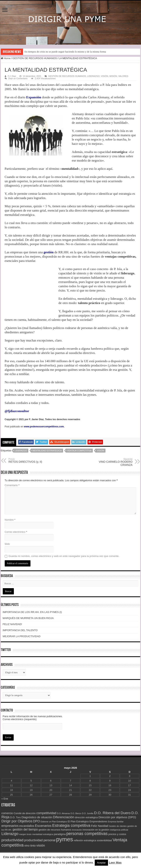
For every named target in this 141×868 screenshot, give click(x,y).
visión (100, 451)
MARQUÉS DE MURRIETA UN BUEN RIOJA (28, 618)
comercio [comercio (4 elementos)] (7, 813)
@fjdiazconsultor (17, 411)
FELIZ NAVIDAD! (12, 624)
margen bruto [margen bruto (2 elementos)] (25, 834)
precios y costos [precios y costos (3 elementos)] (117, 834)
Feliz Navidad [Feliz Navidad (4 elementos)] (100, 826)
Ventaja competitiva (79, 451)
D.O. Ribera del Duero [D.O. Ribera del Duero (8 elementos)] (112, 813)
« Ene (5, 799)
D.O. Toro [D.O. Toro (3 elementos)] (15, 817)
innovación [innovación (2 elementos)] (77, 830)
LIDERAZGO (94, 76)
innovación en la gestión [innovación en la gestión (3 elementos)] (96, 830)
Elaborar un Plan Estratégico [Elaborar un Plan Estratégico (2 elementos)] (54, 822)
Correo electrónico (16, 532)
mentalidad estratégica (47, 451)
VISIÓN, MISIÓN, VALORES (115, 76)
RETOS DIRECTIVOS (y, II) (29, 461)
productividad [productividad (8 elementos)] (12, 840)
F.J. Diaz (12, 76)
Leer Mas (115, 862)
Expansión (34, 97)
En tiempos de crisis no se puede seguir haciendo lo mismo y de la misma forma (65, 52)
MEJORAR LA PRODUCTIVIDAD (22, 636)
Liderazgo (21, 451)
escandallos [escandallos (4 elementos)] (27, 826)
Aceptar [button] (101, 863)
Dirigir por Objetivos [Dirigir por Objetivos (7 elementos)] (17, 821)
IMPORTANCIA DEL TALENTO (20, 630)
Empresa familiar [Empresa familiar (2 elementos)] (116, 822)
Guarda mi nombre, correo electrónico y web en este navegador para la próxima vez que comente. (64, 556)
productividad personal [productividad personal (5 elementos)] (40, 840)
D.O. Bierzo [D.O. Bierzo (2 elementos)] (76, 813)
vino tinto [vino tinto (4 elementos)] (30, 846)
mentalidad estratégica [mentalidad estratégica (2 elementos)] (43, 834)
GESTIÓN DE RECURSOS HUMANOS (35, 58)
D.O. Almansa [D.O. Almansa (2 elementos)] (63, 813)
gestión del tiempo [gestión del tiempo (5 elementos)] (25, 829)
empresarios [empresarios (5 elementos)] (10, 826)
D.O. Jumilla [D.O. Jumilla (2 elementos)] (88, 813)
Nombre (10, 520)
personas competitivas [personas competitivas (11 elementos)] (87, 834)
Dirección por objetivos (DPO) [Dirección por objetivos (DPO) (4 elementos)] (117, 817)
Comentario (12, 485)
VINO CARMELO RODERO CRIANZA (112, 462)
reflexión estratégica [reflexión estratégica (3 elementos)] (85, 840)
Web (7, 544)
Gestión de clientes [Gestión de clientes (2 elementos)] (118, 826)
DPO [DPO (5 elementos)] (36, 821)
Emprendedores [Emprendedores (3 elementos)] (98, 821)
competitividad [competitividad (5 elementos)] (46, 813)
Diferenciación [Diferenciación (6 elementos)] (64, 817)
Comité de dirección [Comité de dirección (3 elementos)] (25, 813)
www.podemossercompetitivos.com (44, 427)
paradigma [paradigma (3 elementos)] (60, 834)
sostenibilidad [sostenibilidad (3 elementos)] (104, 840)
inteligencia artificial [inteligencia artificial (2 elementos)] (119, 830)
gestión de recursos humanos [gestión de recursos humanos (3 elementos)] (55, 830)
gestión (49, 252)
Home (6, 58)
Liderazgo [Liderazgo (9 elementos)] (10, 834)
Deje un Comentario (18, 78)
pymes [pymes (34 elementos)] (65, 839)
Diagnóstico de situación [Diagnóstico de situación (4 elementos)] (37, 817)
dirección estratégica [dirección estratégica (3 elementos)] (86, 817)
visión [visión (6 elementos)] (41, 845)
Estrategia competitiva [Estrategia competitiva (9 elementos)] (71, 825)
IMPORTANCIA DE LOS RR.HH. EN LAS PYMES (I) (32, 612)
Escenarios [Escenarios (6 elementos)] (43, 826)
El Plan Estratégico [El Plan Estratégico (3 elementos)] (78, 821)
